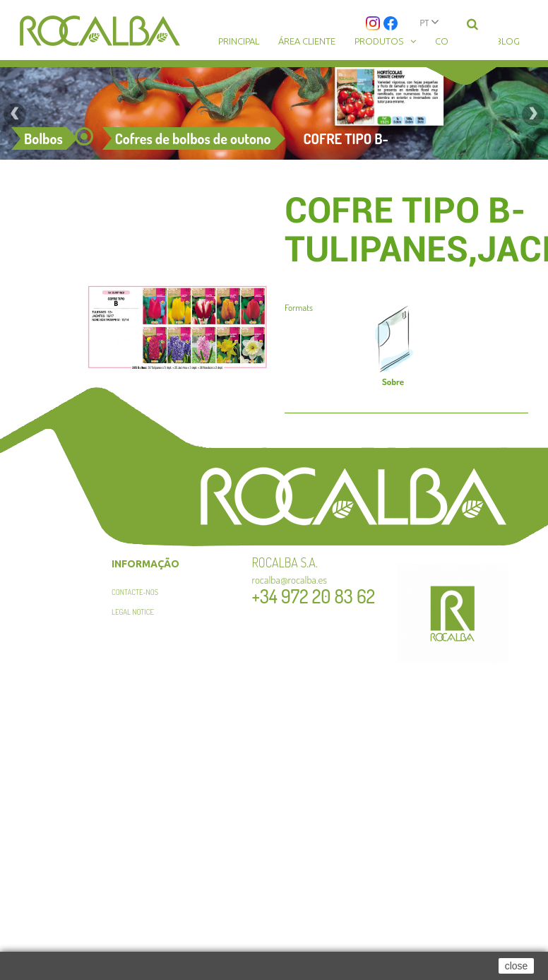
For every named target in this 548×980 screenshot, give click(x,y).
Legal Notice (133, 612)
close (517, 966)
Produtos (379, 41)
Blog (508, 41)
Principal (239, 41)
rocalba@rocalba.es (290, 580)
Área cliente (307, 41)
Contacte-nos (135, 592)
